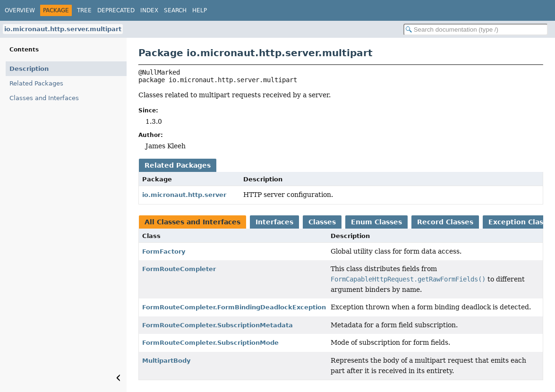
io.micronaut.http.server (184, 195)
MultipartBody (166, 361)
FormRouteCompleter (179, 269)
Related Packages (36, 83)
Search (175, 10)
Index (149, 10)
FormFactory (164, 251)
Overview (20, 10)
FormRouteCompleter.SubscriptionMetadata (218, 325)
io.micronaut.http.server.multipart (63, 29)
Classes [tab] (322, 222)
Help (200, 10)
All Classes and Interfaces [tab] (192, 222)
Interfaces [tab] (274, 222)
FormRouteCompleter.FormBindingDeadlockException (234, 307)
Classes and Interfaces (44, 98)
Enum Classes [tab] (376, 222)
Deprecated (116, 10)
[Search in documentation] (476, 30)
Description (29, 69)
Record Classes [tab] (445, 222)
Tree (84, 10)
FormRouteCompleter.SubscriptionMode (210, 343)
